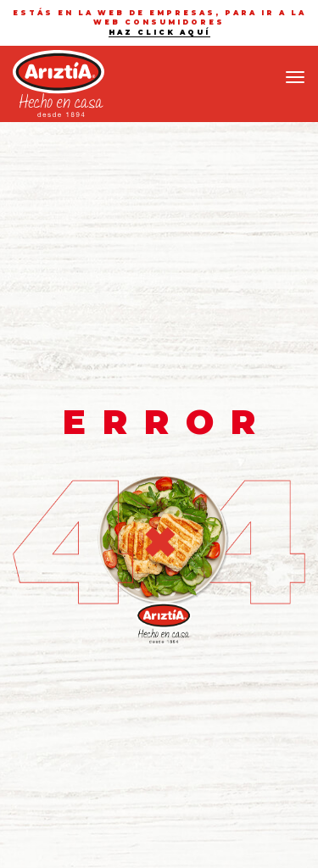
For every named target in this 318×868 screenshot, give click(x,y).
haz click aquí (159, 32)
